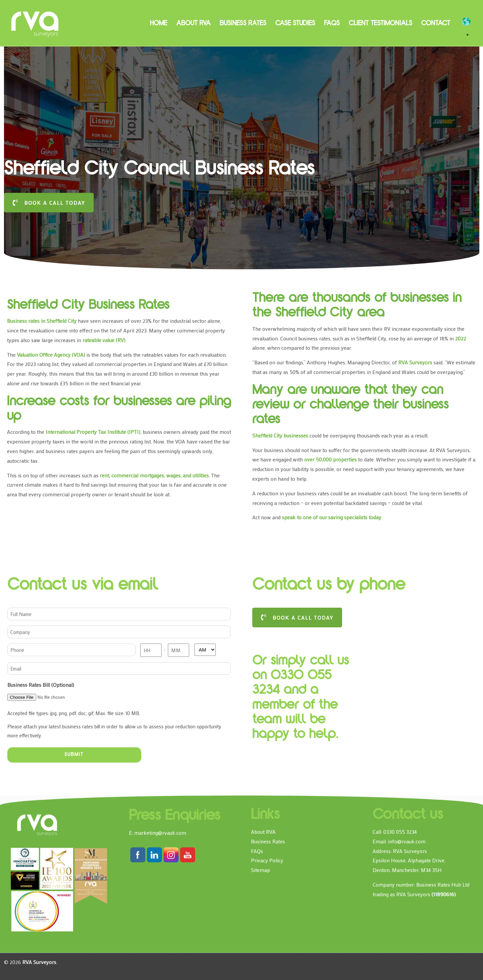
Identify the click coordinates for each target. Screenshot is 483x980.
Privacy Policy (267, 860)
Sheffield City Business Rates (90, 306)
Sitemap (260, 870)
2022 (461, 338)
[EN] (470, 22)
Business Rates (268, 841)
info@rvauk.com (407, 841)
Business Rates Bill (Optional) (41, 685)
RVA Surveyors (35, 23)
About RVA (263, 832)
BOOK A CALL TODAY (49, 203)
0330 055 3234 (400, 832)
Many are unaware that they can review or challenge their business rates (351, 406)
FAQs (257, 851)
